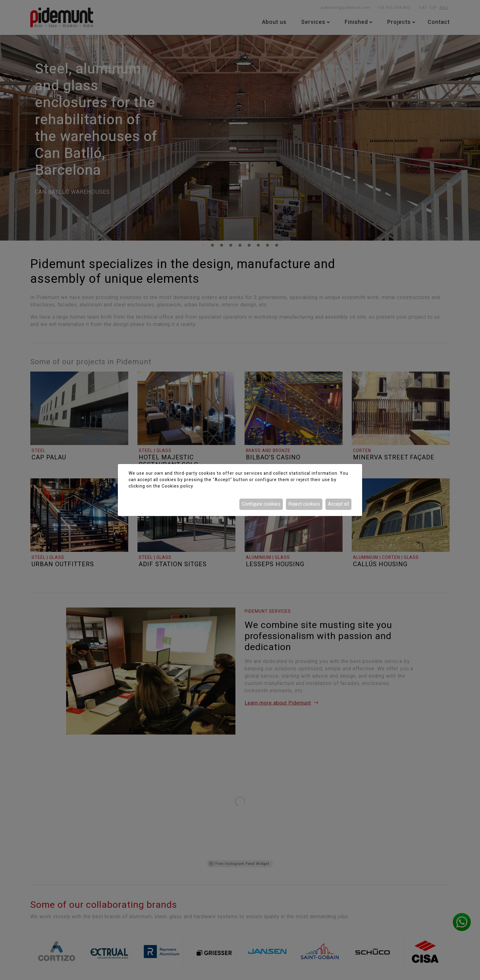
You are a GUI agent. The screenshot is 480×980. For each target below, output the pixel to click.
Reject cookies (304, 504)
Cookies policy (177, 486)
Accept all (338, 504)
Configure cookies (261, 504)
